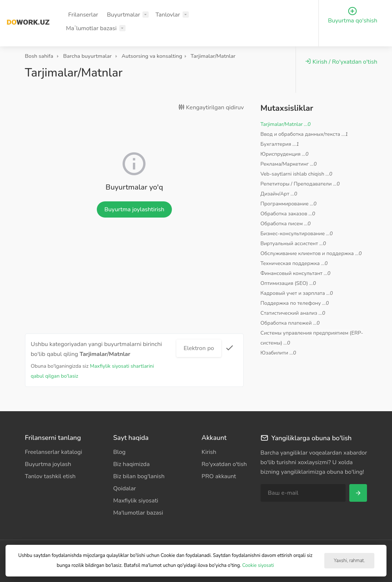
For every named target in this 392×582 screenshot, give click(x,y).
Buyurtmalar (124, 15)
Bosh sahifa (39, 56)
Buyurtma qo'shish (353, 16)
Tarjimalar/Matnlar (213, 56)
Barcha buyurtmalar (87, 56)
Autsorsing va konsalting (152, 56)
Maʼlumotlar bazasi (91, 28)
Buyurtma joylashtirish (134, 209)
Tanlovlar (168, 15)
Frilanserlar (83, 15)
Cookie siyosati (258, 565)
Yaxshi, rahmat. (349, 561)
